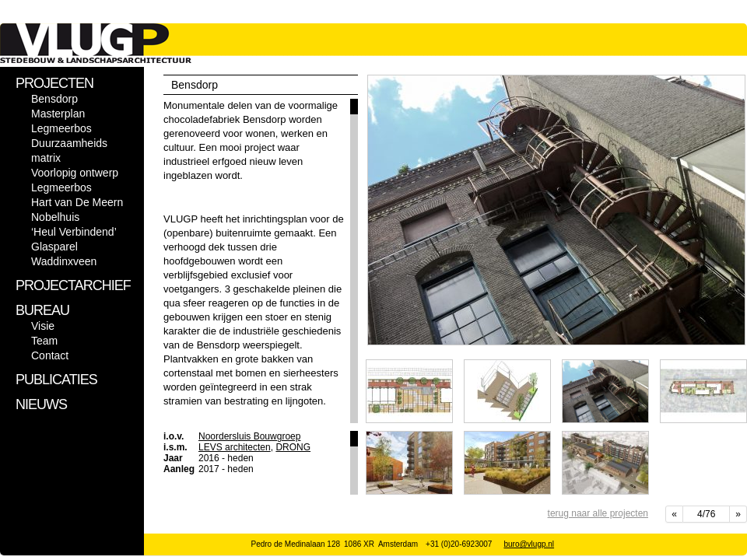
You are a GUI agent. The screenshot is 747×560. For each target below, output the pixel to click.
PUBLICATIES (56, 380)
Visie (43, 326)
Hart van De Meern (77, 202)
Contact (50, 355)
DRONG (293, 447)
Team (44, 341)
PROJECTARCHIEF (73, 285)
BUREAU (42, 310)
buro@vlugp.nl (529, 544)
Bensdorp (54, 99)
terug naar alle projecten (598, 513)
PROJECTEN (54, 83)
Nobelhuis (55, 217)
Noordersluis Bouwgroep (249, 436)
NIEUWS (41, 404)
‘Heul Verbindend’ (74, 232)
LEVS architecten (235, 447)
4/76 (706, 514)
